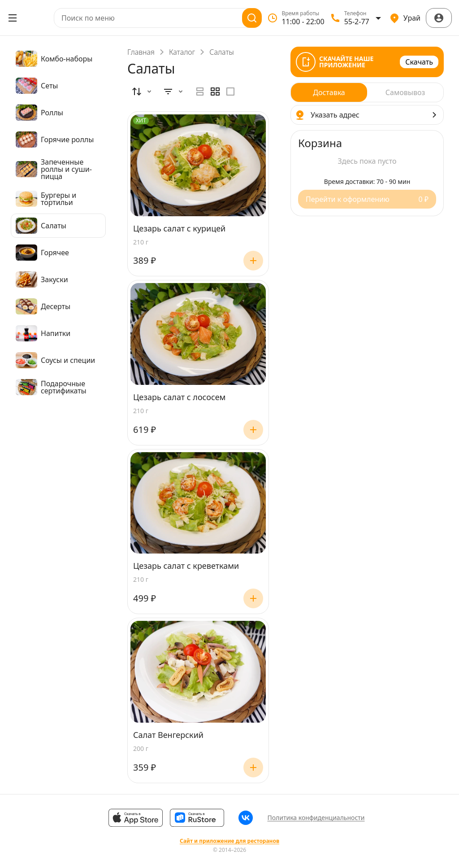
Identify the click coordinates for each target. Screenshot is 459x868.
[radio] (200, 92)
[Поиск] (252, 18)
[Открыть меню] (13, 18)
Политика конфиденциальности (316, 818)
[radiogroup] (215, 92)
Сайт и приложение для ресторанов (229, 841)
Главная (141, 52)
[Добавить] (253, 261)
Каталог (182, 52)
